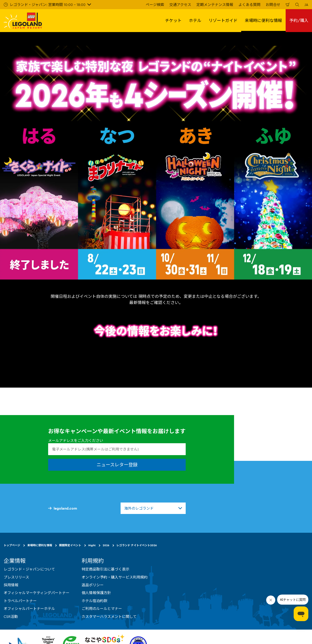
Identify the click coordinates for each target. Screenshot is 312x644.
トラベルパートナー (20, 601)
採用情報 (11, 585)
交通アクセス (180, 5)
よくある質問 (249, 5)
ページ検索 (155, 5)
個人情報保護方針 (96, 593)
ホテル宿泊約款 (94, 601)
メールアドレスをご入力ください (76, 440)
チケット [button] (173, 20)
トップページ (12, 545)
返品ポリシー (93, 585)
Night (92, 545)
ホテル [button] (195, 20)
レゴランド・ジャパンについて (29, 569)
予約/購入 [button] (299, 20)
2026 (106, 545)
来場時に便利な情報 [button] (263, 20)
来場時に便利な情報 (40, 545)
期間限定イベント (70, 545)
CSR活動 (11, 616)
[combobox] (153, 508)
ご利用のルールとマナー (102, 609)
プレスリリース (16, 577)
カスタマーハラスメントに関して (109, 616)
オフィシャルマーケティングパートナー (37, 593)
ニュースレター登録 (117, 465)
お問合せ (273, 5)
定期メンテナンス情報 (215, 5)
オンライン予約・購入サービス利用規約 (115, 577)
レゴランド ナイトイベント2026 (137, 545)
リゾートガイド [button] (223, 20)
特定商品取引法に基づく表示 (105, 569)
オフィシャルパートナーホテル (29, 609)
